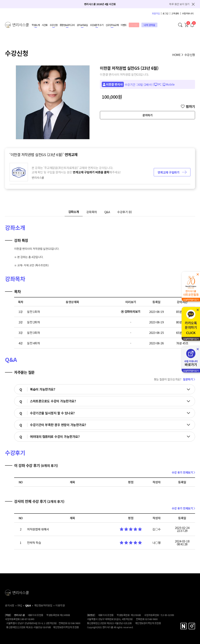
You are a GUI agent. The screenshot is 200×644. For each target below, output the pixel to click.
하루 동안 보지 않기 (179, 4)
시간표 (45, 25)
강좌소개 (74, 212)
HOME (176, 55)
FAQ (20, 605)
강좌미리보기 (131, 311)
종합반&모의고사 (67, 25)
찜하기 (188, 106)
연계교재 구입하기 (172, 172)
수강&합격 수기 (97, 25)
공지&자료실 (82, 25)
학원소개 (36, 25)
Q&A (107, 212)
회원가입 (156, 13)
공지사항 (10, 605)
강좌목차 (92, 212)
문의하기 (147, 115)
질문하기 (189, 379)
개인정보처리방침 (43, 605)
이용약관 (60, 605)
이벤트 (124, 25)
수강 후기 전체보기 (183, 472)
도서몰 (134, 25)
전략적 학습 (34, 543)
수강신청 (54, 25)
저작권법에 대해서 (38, 529)
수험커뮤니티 (188, 13)
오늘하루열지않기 (191, 300)
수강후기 (124, 212)
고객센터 (175, 13)
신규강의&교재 (112, 25)
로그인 (165, 13)
